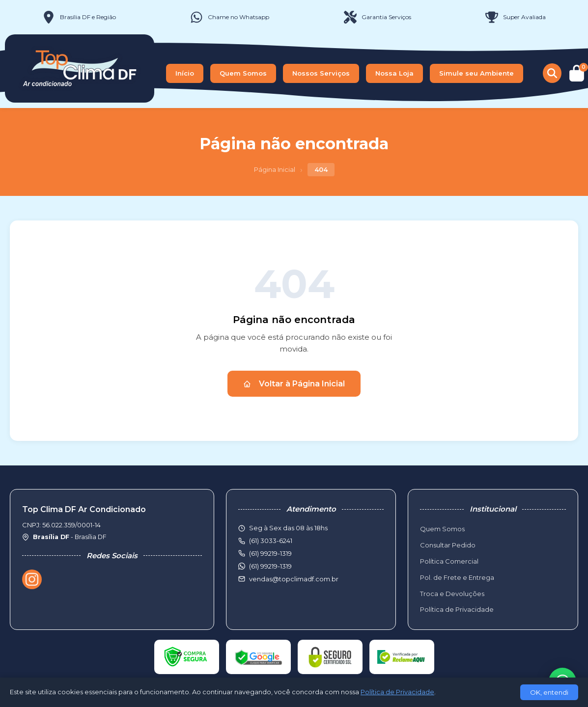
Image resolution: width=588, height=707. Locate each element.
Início (185, 73)
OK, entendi (549, 692)
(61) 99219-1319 (270, 566)
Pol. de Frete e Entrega (457, 577)
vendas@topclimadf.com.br (294, 579)
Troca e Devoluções (452, 594)
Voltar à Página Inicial (294, 384)
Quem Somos (243, 73)
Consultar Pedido (448, 545)
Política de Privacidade (457, 609)
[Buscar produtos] (552, 73)
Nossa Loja (394, 73)
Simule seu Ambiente (476, 73)
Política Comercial (449, 561)
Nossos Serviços (321, 73)
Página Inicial (275, 169)
